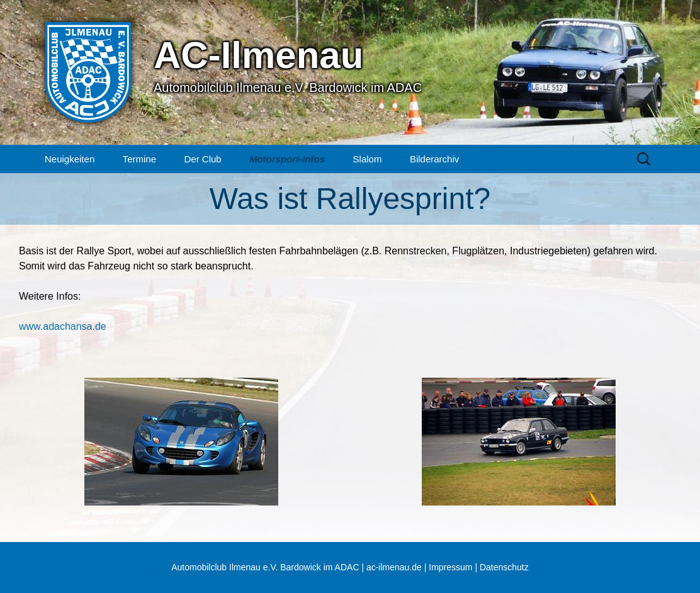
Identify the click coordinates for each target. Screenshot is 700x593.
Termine (139, 159)
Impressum (450, 567)
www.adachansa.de (63, 326)
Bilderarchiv (434, 159)
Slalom (368, 159)
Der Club (202, 159)
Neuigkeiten (70, 159)
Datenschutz (504, 567)
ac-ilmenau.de (394, 567)
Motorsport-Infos (287, 159)
